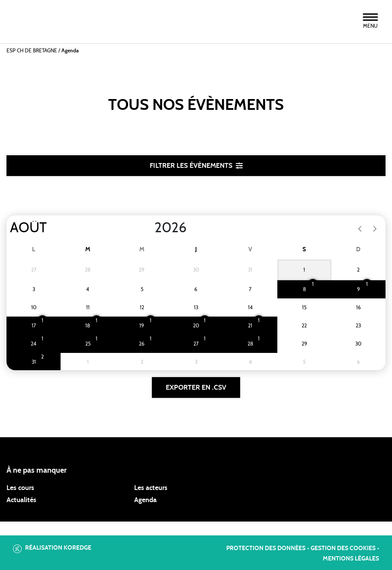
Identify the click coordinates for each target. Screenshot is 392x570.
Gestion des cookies (343, 548)
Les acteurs (151, 488)
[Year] (148, 228)
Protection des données (266, 548)
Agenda (145, 500)
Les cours (20, 488)
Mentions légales (351, 559)
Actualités (21, 500)
